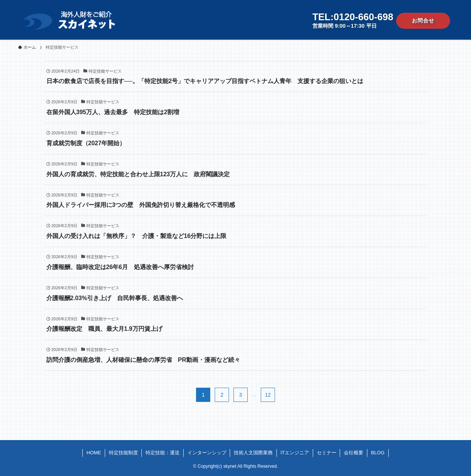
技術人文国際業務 (253, 453)
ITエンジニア (295, 453)
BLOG (378, 453)
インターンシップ (207, 453)
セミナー (327, 453)
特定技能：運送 (163, 453)
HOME (94, 453)
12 (268, 395)
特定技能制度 (123, 453)
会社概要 (354, 453)
